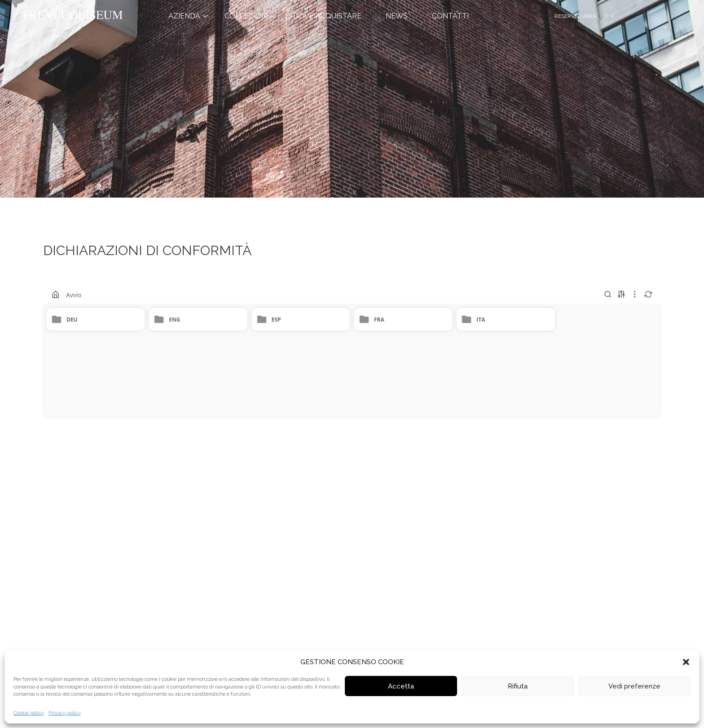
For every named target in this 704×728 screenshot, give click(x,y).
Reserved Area (576, 16)
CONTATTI (450, 16)
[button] (686, 662)
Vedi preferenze (634, 686)
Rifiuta (518, 686)
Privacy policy (65, 713)
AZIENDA (184, 16)
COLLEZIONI (246, 16)
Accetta (401, 686)
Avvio (74, 295)
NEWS (397, 16)
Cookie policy (29, 713)
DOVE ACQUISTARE (327, 16)
